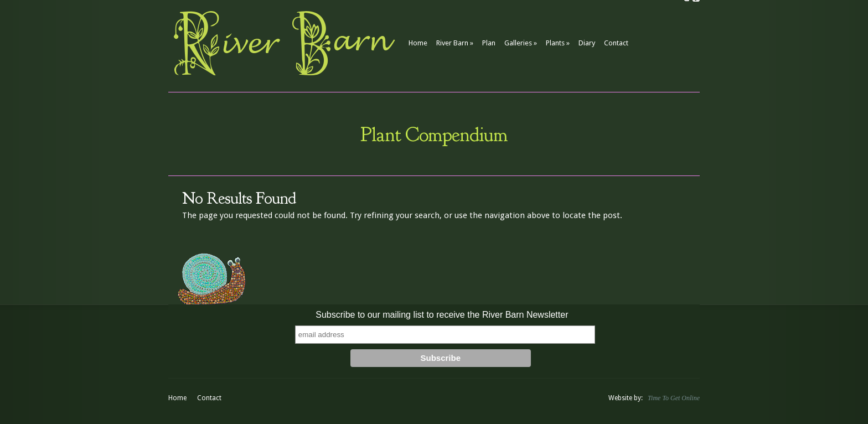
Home (418, 43)
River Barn (455, 43)
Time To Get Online (674, 398)
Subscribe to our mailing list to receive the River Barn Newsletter (442, 315)
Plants (558, 43)
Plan (489, 43)
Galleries (521, 43)
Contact (616, 43)
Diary (587, 43)
